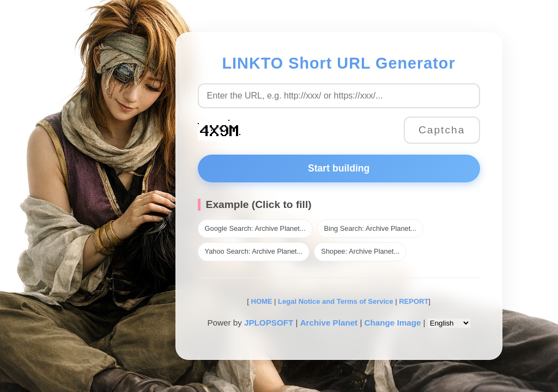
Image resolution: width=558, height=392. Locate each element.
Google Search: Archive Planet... (255, 228)
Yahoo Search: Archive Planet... (254, 251)
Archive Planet (329, 323)
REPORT (414, 301)
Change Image (393, 323)
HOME (261, 301)
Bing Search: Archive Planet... (370, 228)
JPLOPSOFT (269, 323)
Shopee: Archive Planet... (360, 251)
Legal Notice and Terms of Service (335, 301)
